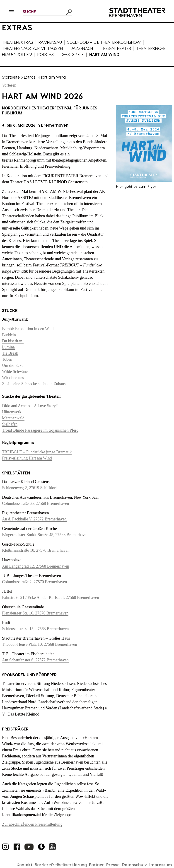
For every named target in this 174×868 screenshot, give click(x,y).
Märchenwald (13, 418)
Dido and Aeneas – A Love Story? (30, 406)
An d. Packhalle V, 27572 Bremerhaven (34, 519)
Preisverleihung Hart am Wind (27, 458)
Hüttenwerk (12, 412)
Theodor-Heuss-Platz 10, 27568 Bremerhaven (40, 644)
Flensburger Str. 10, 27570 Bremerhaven (35, 613)
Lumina (8, 347)
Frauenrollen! (17, 54)
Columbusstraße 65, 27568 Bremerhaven (35, 503)
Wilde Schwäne (15, 372)
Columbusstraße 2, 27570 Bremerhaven (34, 582)
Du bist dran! (13, 341)
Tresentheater (116, 48)
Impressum (161, 864)
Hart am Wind (104, 54)
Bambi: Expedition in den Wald (28, 329)
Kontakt (24, 864)
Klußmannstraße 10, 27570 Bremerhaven (36, 550)
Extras (30, 77)
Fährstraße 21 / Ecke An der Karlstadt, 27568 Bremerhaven (51, 597)
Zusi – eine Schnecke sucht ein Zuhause (35, 384)
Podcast (47, 54)
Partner (97, 864)
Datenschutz (134, 864)
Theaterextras (18, 42)
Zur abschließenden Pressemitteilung (32, 824)
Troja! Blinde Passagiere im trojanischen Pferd (40, 430)
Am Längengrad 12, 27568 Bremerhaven (36, 566)
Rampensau (50, 42)
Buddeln (9, 335)
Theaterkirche (151, 48)
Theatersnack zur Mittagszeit (34, 48)
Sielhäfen (10, 424)
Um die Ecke (13, 365)
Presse (113, 864)
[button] (11, 13)
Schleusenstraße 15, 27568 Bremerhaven (35, 629)
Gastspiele (73, 54)
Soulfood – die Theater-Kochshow (104, 42)
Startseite (11, 77)
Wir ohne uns (13, 378)
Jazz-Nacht (83, 48)
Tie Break (10, 353)
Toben (7, 359)
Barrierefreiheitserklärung (61, 864)
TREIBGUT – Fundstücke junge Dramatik (37, 452)
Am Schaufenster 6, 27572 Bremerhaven (35, 660)
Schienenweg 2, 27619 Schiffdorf (29, 488)
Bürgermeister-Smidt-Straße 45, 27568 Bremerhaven (45, 535)
